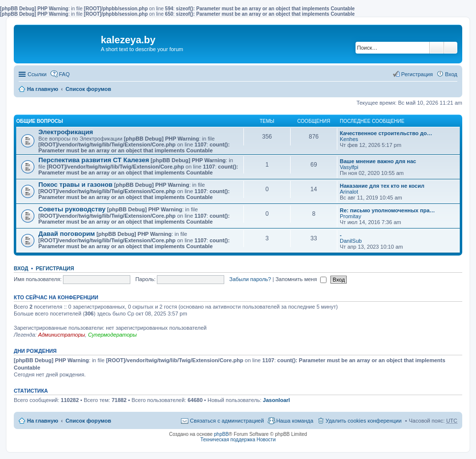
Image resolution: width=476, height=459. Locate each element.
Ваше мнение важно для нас (378, 161)
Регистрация (55, 268)
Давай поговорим (67, 234)
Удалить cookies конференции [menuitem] (364, 421)
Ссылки (37, 74)
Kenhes (349, 139)
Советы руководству (72, 209)
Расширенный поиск (451, 48)
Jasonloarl (277, 400)
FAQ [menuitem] (64, 74)
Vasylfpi (349, 167)
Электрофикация (66, 132)
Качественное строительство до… (386, 133)
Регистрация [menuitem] (417, 74)
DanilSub (351, 241)
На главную (43, 89)
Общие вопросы (40, 121)
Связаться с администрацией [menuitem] (227, 421)
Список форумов (88, 89)
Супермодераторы (112, 335)
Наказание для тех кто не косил (382, 186)
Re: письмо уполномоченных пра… (387, 210)
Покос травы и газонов (75, 185)
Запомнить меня (301, 279)
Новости (266, 440)
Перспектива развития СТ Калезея (94, 160)
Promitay (350, 216)
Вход (21, 268)
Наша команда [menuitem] (295, 421)
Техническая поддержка (228, 440)
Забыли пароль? (250, 279)
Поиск (437, 48)
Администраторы (61, 335)
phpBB (221, 434)
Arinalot (349, 192)
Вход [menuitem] (451, 74)
